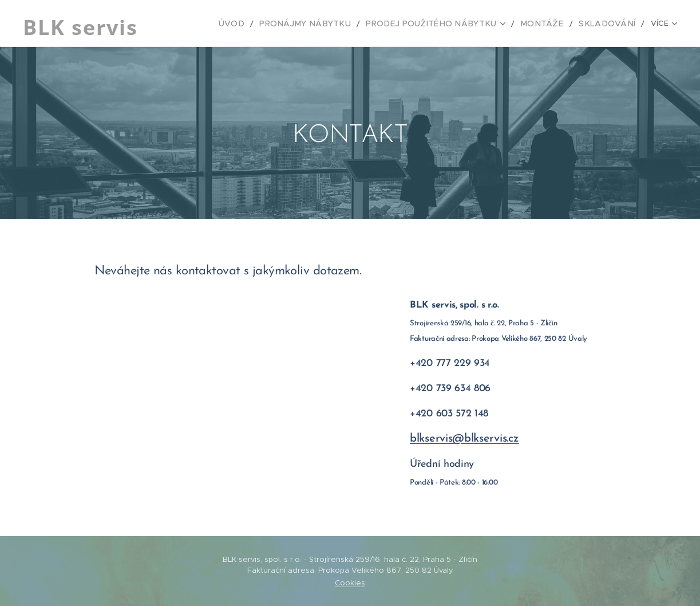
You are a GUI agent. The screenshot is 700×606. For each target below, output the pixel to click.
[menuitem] (226, 23)
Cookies (350, 583)
